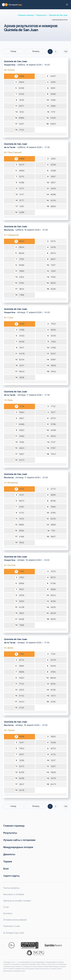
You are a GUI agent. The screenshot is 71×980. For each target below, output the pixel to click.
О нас (6, 907)
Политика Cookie (12, 926)
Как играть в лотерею (14, 894)
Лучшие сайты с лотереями (19, 840)
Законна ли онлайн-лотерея (17, 901)
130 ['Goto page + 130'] (66, 52)
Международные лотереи (18, 847)
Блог (6, 869)
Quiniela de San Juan (58, 15)
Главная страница (26, 15)
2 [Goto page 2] (56, 52)
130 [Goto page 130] (66, 806)
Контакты (8, 913)
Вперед (36, 51)
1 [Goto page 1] (50, 52)
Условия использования (15, 920)
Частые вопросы (11, 888)
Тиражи (8, 861)
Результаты (41, 15)
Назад (13, 51)
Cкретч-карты (11, 876)
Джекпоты (9, 854)
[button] (67, 5)
